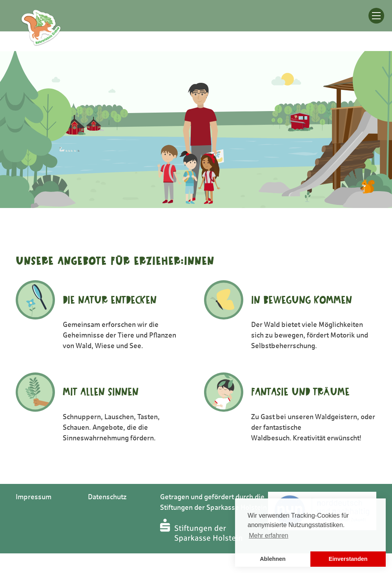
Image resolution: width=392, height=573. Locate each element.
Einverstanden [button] (348, 559)
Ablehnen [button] (273, 559)
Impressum (34, 497)
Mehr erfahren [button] (269, 536)
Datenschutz (107, 497)
